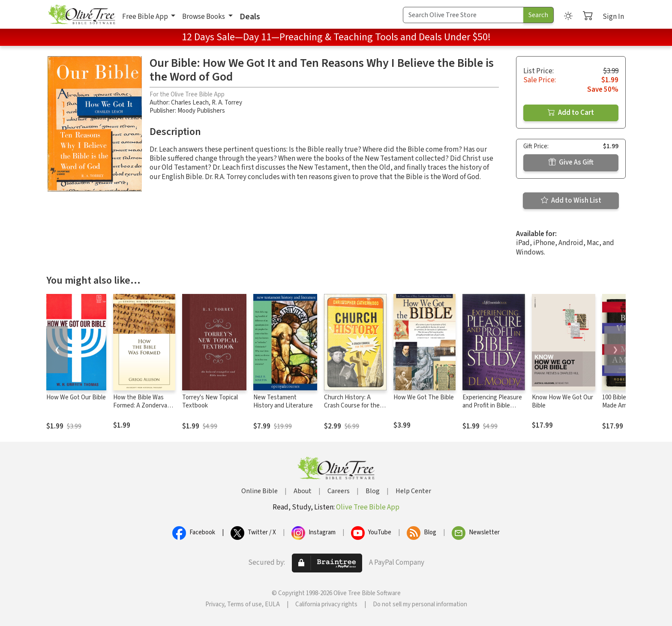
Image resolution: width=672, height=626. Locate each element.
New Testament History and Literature (283, 401)
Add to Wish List (571, 201)
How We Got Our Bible (76, 397)
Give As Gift (571, 162)
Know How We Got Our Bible (562, 401)
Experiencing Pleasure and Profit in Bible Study (492, 406)
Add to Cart (571, 113)
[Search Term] (463, 15)
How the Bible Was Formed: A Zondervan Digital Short (142, 406)
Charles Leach (190, 103)
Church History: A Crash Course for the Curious (352, 406)
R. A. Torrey (227, 103)
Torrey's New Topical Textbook (210, 401)
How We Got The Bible (424, 397)
